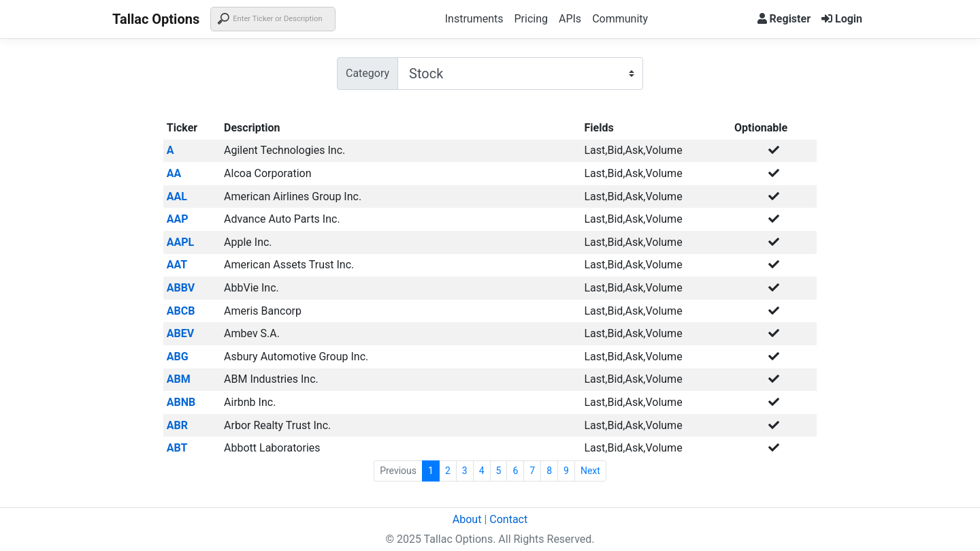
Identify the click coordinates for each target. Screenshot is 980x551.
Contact (508, 519)
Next (590, 471)
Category (367, 73)
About (467, 519)
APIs (570, 19)
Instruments (474, 19)
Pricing (531, 19)
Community (620, 19)
